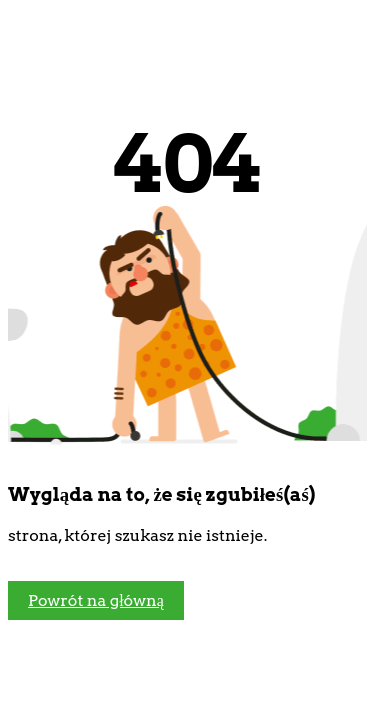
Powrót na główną (96, 600)
